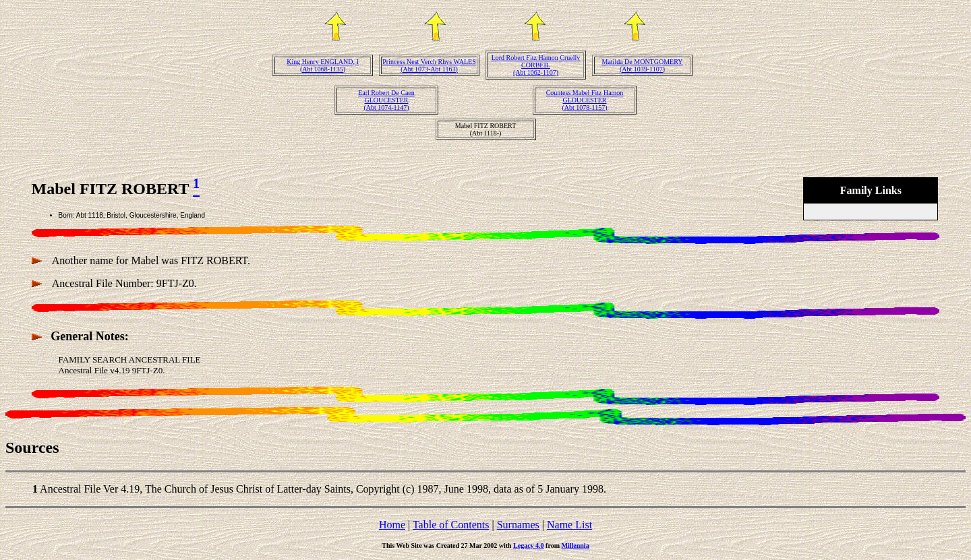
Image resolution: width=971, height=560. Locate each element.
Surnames (518, 525)
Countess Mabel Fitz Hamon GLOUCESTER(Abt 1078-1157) (585, 100)
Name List (569, 525)
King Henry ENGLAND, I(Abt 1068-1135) (323, 65)
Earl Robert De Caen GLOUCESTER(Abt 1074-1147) (386, 100)
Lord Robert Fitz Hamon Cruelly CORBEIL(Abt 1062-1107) (536, 65)
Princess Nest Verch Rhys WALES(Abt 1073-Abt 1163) (429, 65)
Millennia (576, 546)
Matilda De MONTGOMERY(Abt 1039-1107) (643, 65)
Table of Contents (451, 525)
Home (392, 525)
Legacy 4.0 (529, 546)
